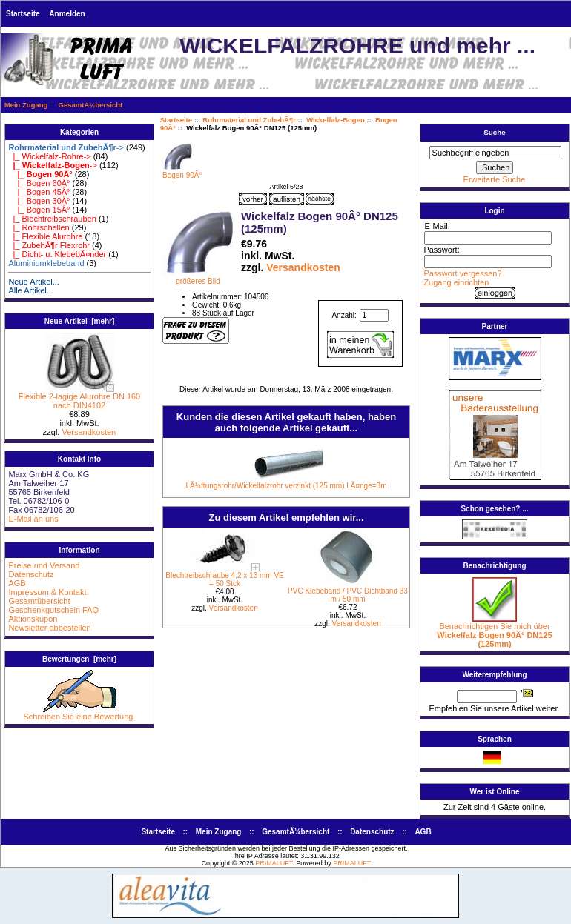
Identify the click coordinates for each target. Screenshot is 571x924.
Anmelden (67, 14)
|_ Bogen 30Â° (39, 201)
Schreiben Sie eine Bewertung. (79, 713)
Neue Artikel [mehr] (80, 321)
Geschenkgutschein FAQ (53, 610)
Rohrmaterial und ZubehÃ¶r (249, 120)
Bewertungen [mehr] (79, 659)
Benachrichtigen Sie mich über (494, 631)
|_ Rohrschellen (39, 227)
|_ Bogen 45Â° (39, 192)
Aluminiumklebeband (46, 263)
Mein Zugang (26, 105)
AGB (17, 583)
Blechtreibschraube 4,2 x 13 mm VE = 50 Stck (225, 579)
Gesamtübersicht (39, 601)
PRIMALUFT (274, 863)
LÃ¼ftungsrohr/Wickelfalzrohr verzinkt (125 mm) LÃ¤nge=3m (287, 486)
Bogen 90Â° (182, 172)
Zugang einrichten (456, 282)
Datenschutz (31, 574)
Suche (495, 132)
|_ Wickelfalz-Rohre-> (49, 156)
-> (66, 147)
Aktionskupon (33, 619)
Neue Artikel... (33, 282)
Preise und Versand (44, 565)
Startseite (23, 14)
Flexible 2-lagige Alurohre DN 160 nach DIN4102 (79, 397)
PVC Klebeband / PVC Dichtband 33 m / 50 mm (348, 595)
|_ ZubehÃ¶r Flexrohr (49, 245)
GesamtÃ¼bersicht (91, 105)
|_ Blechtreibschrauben (52, 219)
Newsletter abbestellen (49, 628)
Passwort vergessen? (462, 273)
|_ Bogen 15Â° (39, 210)
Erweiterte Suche (495, 179)
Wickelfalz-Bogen (336, 120)
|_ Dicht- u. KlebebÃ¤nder (57, 254)
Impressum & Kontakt (47, 592)
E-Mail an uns (33, 519)
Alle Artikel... (31, 290)
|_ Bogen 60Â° (39, 183)
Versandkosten (89, 432)
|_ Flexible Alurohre (45, 236)
